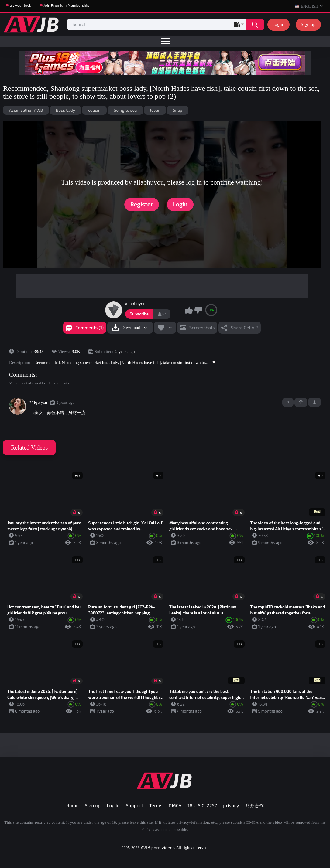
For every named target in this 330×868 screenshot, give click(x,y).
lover (155, 110)
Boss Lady (65, 110)
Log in (279, 24)
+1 (301, 402)
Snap (178, 110)
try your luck (20, 5)
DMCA (175, 805)
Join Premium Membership (66, 5)
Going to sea (125, 110)
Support (134, 805)
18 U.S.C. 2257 (203, 805)
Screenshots (202, 328)
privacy (231, 805)
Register (142, 204)
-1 (315, 402)
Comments (22, 375)
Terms (156, 805)
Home (72, 805)
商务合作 (255, 805)
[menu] (165, 42)
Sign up (308, 24)
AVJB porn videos (158, 848)
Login (180, 204)
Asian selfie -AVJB (26, 110)
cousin (94, 110)
